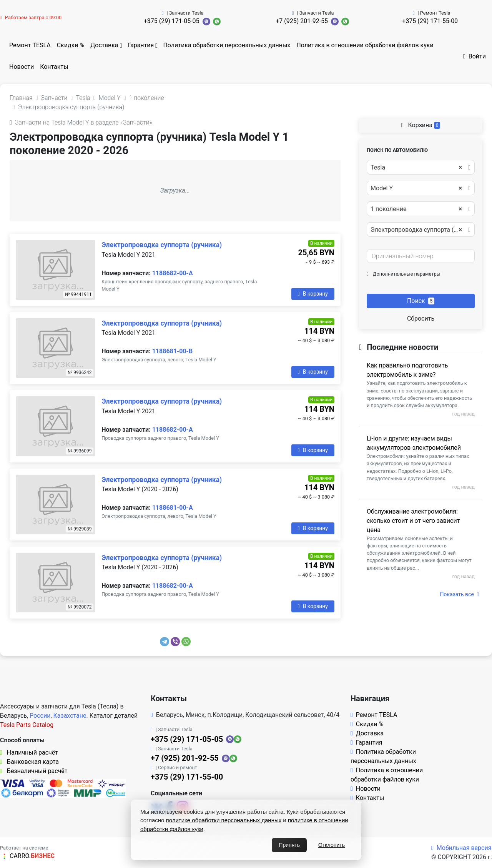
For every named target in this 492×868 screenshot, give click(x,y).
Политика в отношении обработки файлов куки (365, 45)
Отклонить (332, 845)
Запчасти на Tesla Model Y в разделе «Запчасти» (81, 122)
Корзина (421, 125)
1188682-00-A (173, 273)
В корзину (313, 294)
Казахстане (70, 716)
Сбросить (421, 318)
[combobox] (421, 167)
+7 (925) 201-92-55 (302, 21)
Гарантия (141, 45)
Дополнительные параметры (404, 274)
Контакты (54, 67)
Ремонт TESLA (30, 45)
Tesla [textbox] (416, 168)
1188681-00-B (172, 351)
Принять (289, 845)
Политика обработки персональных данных (227, 45)
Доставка (104, 45)
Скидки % (71, 45)
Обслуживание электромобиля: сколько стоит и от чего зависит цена (413, 521)
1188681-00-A (173, 508)
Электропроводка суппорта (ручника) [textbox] (420, 230)
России (40, 716)
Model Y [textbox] (416, 188)
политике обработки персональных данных (224, 820)
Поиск (421, 301)
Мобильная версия (461, 848)
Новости (22, 67)
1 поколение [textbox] (416, 209)
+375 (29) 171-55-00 (430, 21)
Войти (475, 56)
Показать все (460, 594)
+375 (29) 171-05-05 (172, 21)
